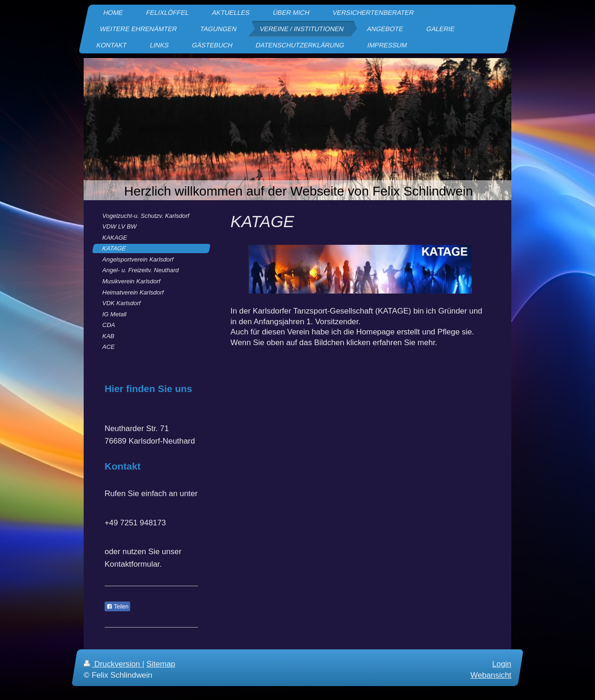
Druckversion (113, 664)
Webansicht (491, 675)
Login (502, 664)
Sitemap (161, 664)
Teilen (117, 607)
